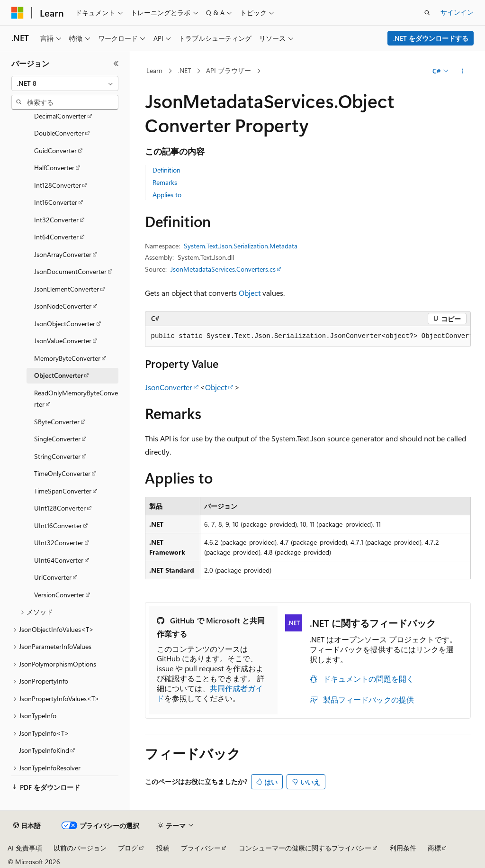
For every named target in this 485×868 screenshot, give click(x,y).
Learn (154, 70)
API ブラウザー (229, 70)
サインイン (457, 12)
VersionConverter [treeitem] (59, 595)
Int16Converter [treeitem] (56, 202)
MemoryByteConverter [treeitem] (67, 358)
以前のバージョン (80, 848)
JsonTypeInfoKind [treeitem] (44, 750)
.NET (184, 70)
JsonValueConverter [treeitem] (63, 341)
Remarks (165, 182)
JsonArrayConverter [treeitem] (63, 254)
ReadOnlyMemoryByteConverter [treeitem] (76, 399)
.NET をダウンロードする (431, 38)
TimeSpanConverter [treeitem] (63, 491)
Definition (166, 170)
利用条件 (403, 848)
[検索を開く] (427, 13)
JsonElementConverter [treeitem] (67, 289)
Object (250, 293)
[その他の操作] (462, 71)
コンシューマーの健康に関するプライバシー (305, 848)
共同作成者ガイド (210, 693)
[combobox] (65, 83)
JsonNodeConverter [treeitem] (63, 306)
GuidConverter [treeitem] (55, 151)
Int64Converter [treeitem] (56, 237)
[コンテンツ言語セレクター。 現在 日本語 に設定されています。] (27, 826)
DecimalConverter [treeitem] (60, 116)
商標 (434, 848)
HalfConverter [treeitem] (54, 168)
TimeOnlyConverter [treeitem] (62, 473)
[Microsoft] (18, 13)
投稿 (163, 848)
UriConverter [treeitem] (53, 577)
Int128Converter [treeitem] (58, 185)
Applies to (167, 195)
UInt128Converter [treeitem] (60, 508)
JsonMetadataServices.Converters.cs (223, 269)
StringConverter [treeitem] (57, 456)
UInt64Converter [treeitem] (59, 560)
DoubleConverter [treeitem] (59, 133)
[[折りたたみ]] (116, 64)
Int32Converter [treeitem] (56, 220)
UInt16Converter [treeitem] (58, 525)
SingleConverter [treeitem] (57, 439)
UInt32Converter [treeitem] (59, 543)
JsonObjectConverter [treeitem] (65, 324)
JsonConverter (169, 387)
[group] (308, 337)
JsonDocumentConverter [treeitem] (70, 271)
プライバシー (201, 848)
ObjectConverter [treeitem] (58, 375)
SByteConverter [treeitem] (57, 422)
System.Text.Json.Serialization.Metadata (241, 246)
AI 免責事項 (25, 848)
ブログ (128, 848)
